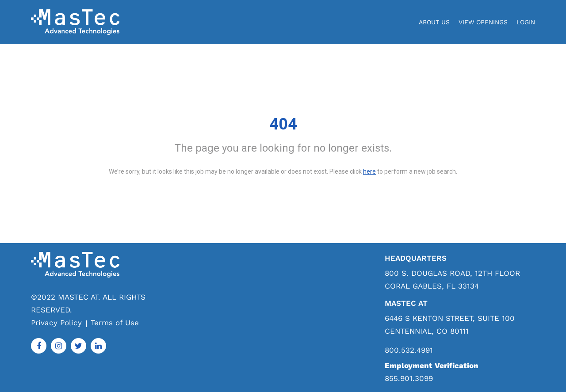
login (526, 22)
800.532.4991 (409, 350)
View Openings (483, 22)
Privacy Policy (56, 323)
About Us (434, 22)
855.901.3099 (409, 378)
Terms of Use (115, 323)
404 (283, 124)
